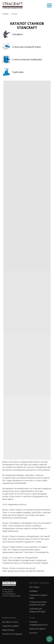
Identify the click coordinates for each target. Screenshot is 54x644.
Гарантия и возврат (11, 626)
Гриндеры (17, 34)
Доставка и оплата (10, 622)
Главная (5, 14)
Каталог (15, 14)
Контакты (33, 633)
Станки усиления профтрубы (27, 59)
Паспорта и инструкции (12, 634)
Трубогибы (18, 72)
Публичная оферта (37, 629)
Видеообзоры (8, 630)
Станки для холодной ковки (26, 47)
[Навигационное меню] (49, 6)
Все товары (34, 587)
